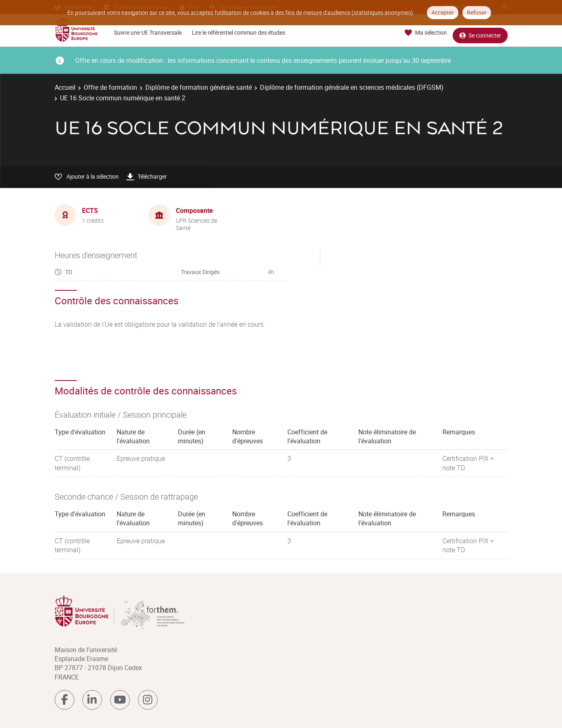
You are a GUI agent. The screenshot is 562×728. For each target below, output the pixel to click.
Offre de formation (110, 87)
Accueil (65, 87)
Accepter (443, 12)
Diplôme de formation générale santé (199, 87)
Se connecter (480, 33)
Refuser (477, 12)
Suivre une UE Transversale (148, 32)
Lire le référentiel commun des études (239, 32)
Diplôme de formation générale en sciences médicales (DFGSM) (352, 87)
